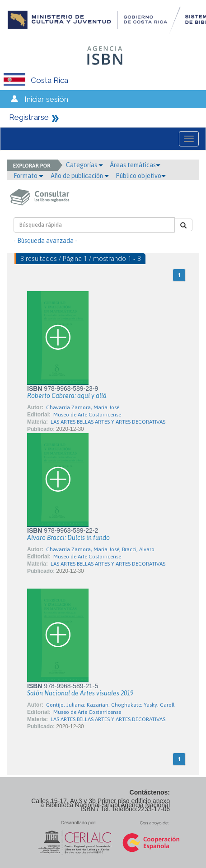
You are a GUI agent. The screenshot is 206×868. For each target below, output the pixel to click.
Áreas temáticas (135, 165)
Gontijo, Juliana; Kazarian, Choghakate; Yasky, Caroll (110, 705)
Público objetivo (141, 176)
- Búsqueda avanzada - (45, 241)
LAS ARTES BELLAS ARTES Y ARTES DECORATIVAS (108, 422)
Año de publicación (80, 176)
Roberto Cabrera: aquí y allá (67, 396)
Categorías (84, 165)
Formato (28, 176)
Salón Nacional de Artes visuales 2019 (80, 693)
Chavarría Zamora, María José (83, 407)
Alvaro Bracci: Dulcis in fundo (68, 538)
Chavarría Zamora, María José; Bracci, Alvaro (100, 549)
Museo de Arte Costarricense (87, 415)
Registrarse (29, 117)
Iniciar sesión (46, 99)
